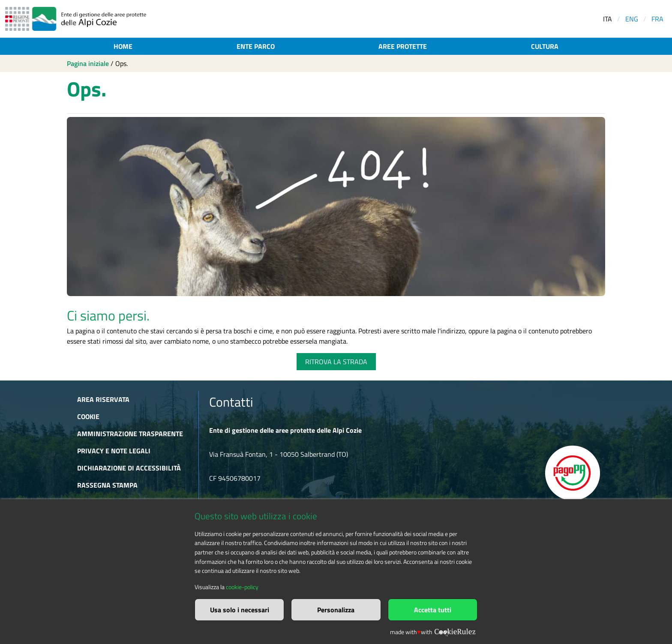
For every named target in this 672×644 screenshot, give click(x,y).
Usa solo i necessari (240, 610)
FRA (657, 19)
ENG (632, 19)
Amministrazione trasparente (130, 434)
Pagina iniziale (88, 63)
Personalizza (336, 610)
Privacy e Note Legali (114, 451)
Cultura (545, 46)
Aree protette (403, 46)
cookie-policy (242, 587)
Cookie (88, 416)
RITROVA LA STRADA (336, 362)
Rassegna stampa (107, 485)
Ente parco (256, 46)
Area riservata (103, 399)
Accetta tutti (433, 610)
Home (123, 46)
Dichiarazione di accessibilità (129, 468)
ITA (607, 19)
